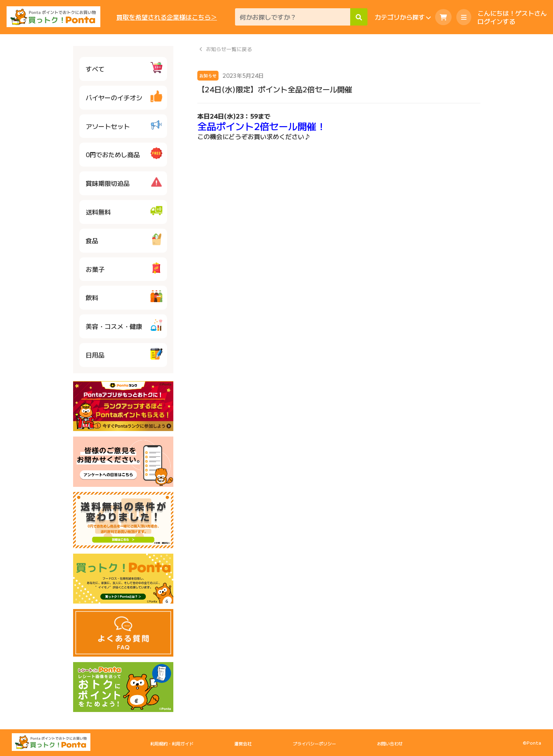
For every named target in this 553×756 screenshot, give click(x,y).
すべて (124, 68)
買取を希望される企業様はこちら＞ (167, 17)
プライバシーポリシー (314, 743)
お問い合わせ (390, 743)
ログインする (496, 21)
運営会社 (243, 743)
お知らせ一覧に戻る (229, 49)
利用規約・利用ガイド (172, 743)
